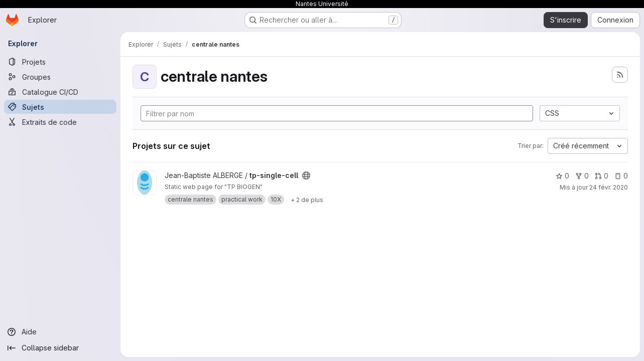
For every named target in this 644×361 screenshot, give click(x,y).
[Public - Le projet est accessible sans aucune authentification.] (306, 175)
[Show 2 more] (307, 200)
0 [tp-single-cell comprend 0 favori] (562, 176)
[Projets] (60, 62)
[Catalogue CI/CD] (60, 92)
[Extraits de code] (60, 122)
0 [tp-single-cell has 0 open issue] (621, 176)
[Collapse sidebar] (60, 348)
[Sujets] (60, 107)
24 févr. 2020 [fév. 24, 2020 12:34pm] (609, 187)
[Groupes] (60, 77)
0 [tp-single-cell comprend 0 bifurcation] (582, 176)
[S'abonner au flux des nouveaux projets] (620, 75)
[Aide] (60, 332)
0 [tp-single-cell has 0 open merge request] (602, 176)
